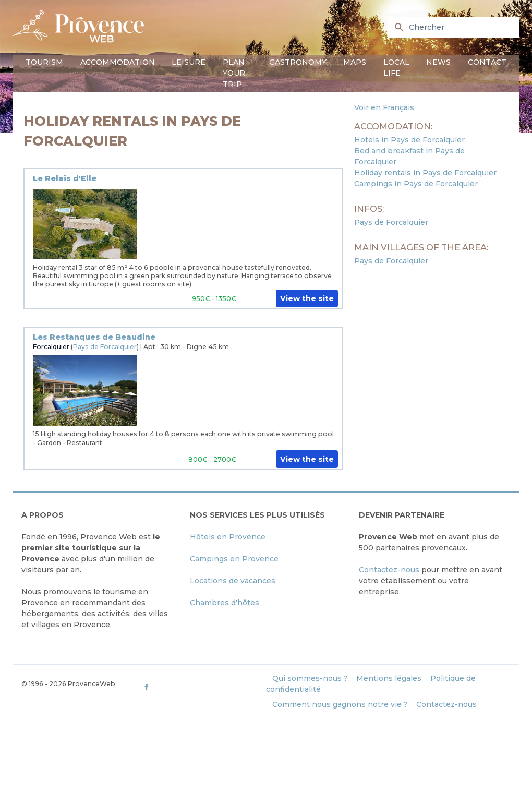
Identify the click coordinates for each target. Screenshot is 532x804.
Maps (355, 62)
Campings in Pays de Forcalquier (416, 184)
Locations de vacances (233, 581)
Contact (487, 62)
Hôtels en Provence (228, 537)
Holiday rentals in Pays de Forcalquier (425, 173)
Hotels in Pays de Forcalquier (409, 140)
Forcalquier (51, 347)
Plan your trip (234, 73)
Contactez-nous (389, 570)
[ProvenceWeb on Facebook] (204, 687)
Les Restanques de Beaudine (94, 337)
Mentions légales (389, 678)
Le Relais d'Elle (65, 178)
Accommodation (118, 62)
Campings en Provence (234, 559)
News (438, 62)
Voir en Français (384, 107)
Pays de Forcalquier (105, 347)
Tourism (44, 62)
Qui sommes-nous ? (310, 678)
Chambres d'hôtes (225, 603)
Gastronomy (298, 62)
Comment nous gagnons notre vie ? (340, 704)
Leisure (189, 62)
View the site (307, 298)
